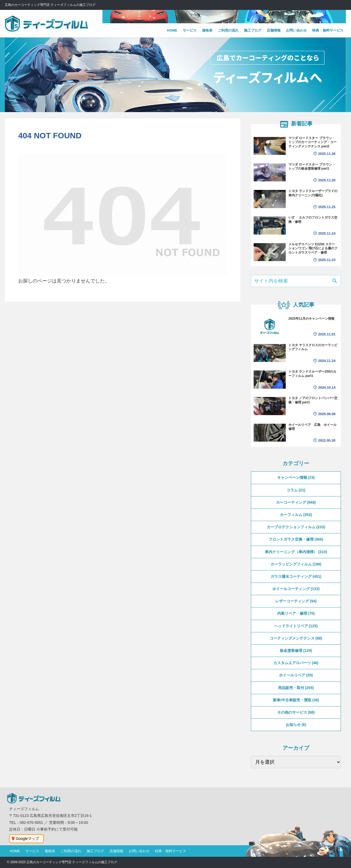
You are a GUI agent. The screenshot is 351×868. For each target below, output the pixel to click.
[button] (335, 282)
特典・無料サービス (171, 851)
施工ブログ (95, 851)
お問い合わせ (139, 851)
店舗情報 (116, 851)
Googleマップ (27, 839)
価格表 (50, 851)
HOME (15, 851)
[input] (296, 281)
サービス (32, 851)
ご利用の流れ (71, 851)
